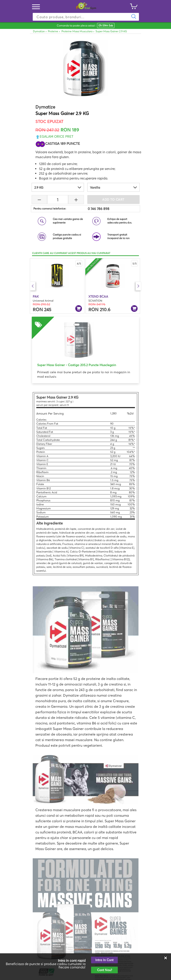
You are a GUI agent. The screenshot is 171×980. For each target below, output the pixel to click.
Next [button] (138, 286)
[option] (57, 286)
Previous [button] (33, 286)
